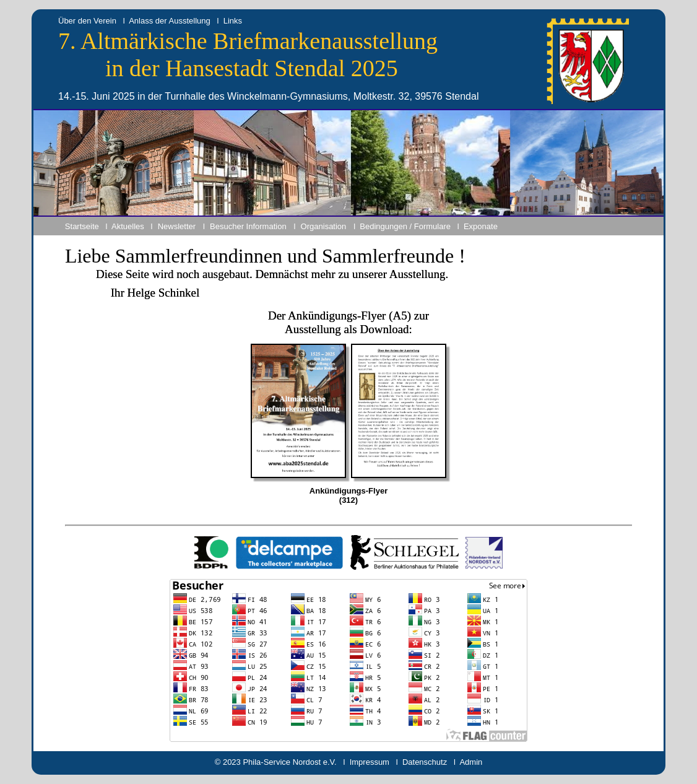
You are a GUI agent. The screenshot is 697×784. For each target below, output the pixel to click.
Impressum (370, 762)
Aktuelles (128, 226)
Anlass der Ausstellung (170, 21)
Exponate (481, 226)
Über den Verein (87, 21)
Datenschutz (425, 762)
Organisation (324, 226)
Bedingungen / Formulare (405, 226)
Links (233, 21)
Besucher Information (248, 226)
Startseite (82, 226)
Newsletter (177, 226)
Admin (471, 762)
